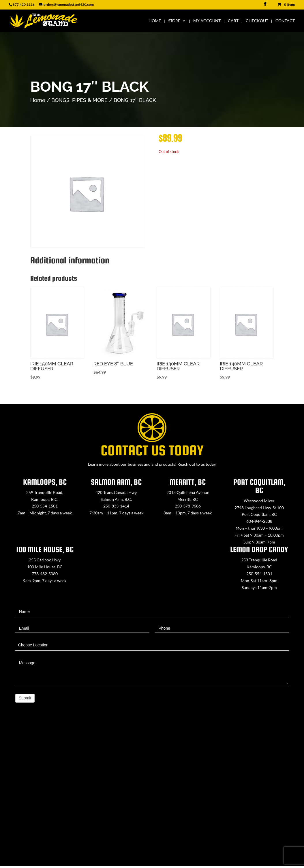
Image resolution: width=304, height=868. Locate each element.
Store (174, 20)
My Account (207, 20)
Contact (285, 20)
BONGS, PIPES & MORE (79, 100)
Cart (233, 20)
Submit (25, 698)
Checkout (257, 20)
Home (155, 20)
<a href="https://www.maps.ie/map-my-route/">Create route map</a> (152, 794)
